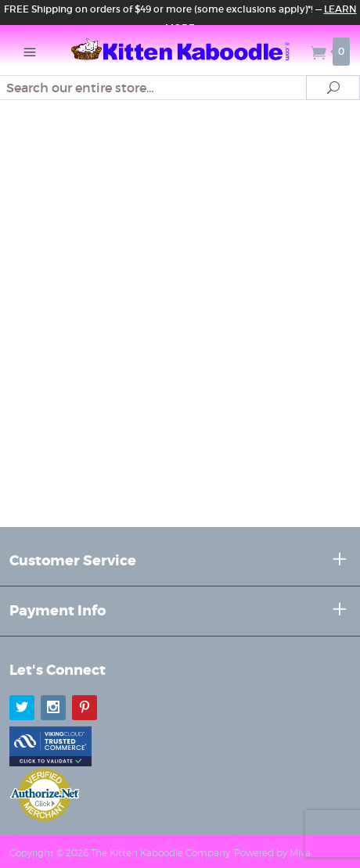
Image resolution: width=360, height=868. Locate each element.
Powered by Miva (272, 853)
